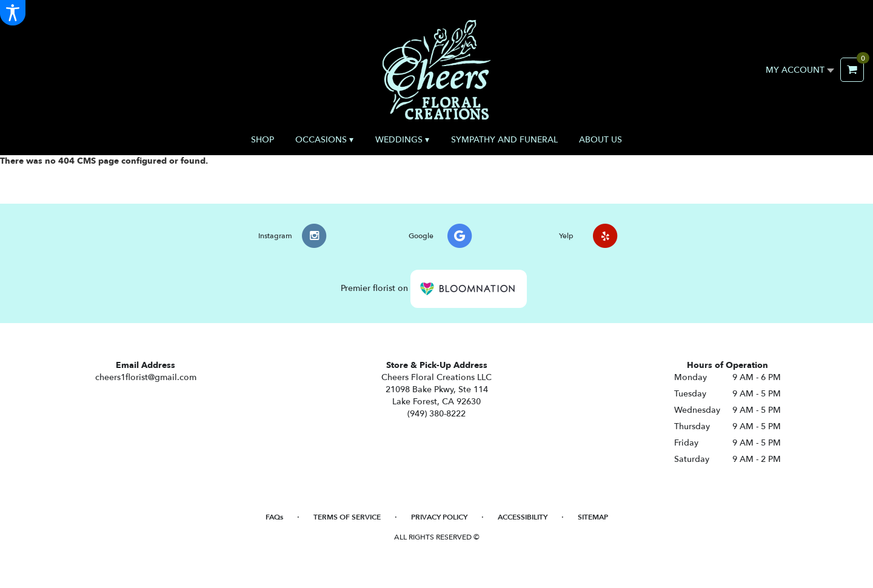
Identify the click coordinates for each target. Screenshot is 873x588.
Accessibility (523, 517)
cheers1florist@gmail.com (146, 377)
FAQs (274, 517)
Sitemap (593, 517)
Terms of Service (347, 517)
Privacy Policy (439, 517)
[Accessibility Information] (13, 13)
